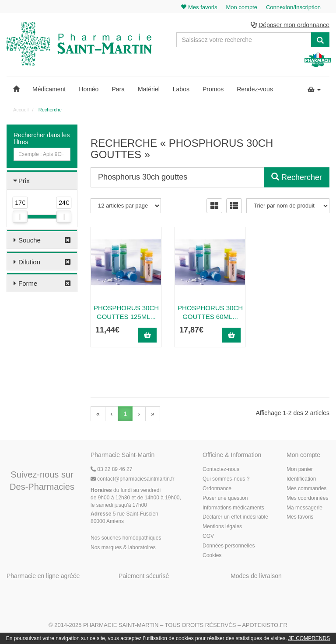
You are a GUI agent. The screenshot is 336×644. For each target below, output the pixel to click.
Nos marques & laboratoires (123, 547)
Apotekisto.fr (265, 625)
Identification (301, 479)
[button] (16, 89)
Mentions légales (222, 526)
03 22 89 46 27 (111, 469)
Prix (24, 181)
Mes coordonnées (307, 498)
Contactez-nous (221, 469)
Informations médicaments (233, 508)
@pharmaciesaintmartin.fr (133, 479)
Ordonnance (217, 488)
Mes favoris (300, 517)
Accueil (21, 110)
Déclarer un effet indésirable (235, 517)
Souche (30, 240)
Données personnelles (229, 546)
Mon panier (300, 469)
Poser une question (225, 498)
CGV (208, 536)
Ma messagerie (304, 508)
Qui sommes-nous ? (226, 479)
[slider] (20, 217)
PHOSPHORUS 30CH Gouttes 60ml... (210, 312)
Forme (28, 283)
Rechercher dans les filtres (42, 138)
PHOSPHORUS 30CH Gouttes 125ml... (126, 312)
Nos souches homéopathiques (126, 538)
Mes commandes (306, 488)
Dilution (29, 262)
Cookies (212, 555)
